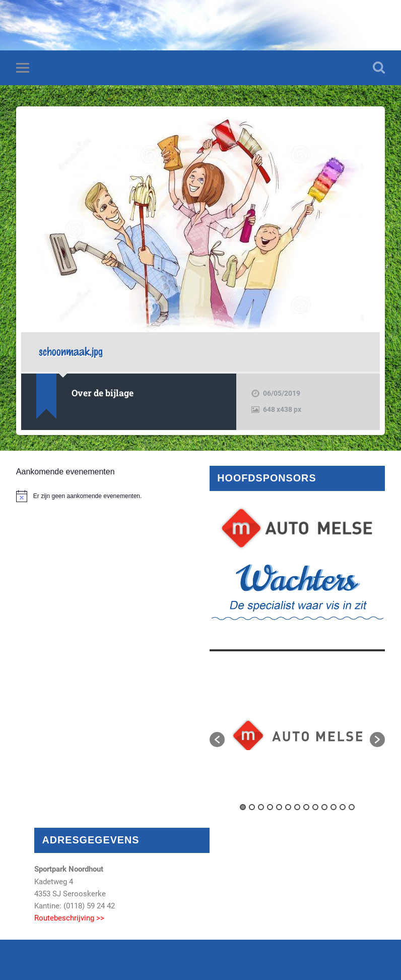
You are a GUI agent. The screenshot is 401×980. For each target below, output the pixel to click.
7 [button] (297, 807)
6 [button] (288, 807)
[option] (297, 735)
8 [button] (306, 807)
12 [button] (343, 807)
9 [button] (315, 807)
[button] (217, 740)
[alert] (104, 496)
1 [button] (243, 807)
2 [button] (252, 807)
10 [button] (324, 807)
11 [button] (333, 807)
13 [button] (352, 807)
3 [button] (261, 807)
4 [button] (270, 807)
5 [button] (279, 807)
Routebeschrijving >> (69, 918)
